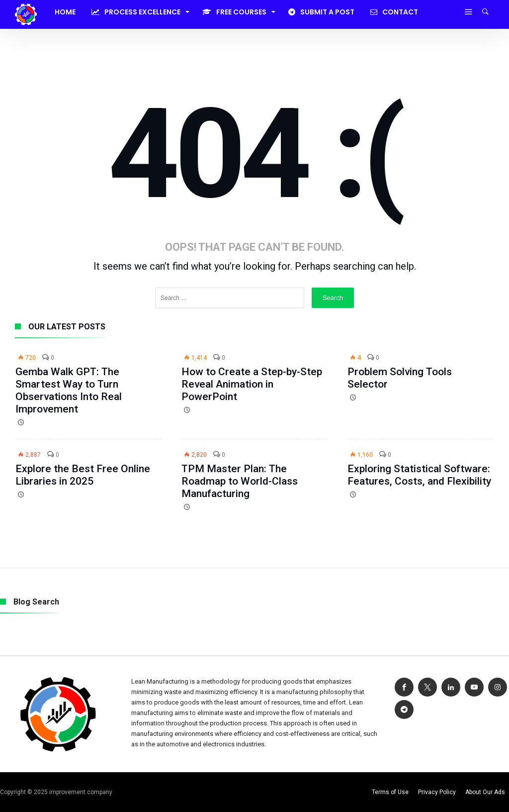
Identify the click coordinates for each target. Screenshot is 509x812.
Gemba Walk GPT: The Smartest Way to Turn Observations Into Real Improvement (69, 390)
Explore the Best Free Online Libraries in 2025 (83, 475)
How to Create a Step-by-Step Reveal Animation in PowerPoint (252, 384)
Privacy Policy (437, 792)
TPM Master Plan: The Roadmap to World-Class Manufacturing (240, 481)
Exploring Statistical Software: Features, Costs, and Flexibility (419, 475)
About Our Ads (485, 792)
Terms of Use (390, 792)
